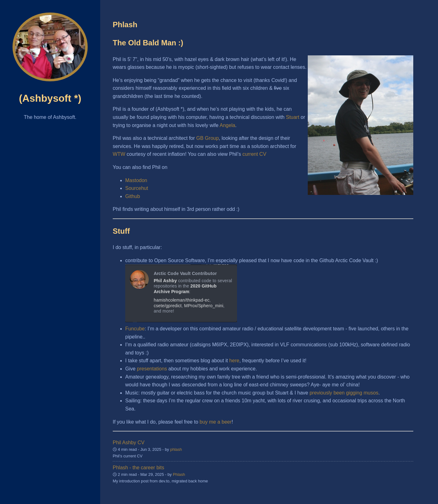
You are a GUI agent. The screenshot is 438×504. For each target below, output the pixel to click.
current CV (254, 154)
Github (133, 196)
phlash (176, 449)
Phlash (179, 474)
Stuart (293, 117)
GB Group (208, 138)
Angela (228, 125)
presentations (152, 369)
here (234, 361)
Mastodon (136, 180)
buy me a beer (216, 422)
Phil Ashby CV (129, 443)
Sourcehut (137, 188)
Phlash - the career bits (139, 468)
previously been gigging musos (344, 393)
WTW (119, 154)
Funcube (135, 329)
